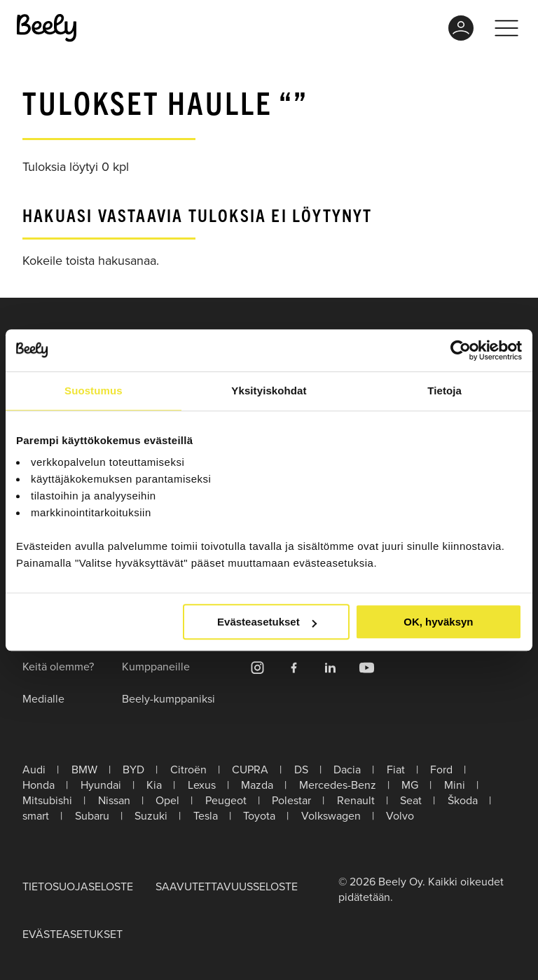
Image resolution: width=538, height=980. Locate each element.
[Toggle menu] (506, 28)
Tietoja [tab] (444, 391)
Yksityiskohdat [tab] (269, 391)
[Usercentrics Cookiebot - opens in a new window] (461, 350)
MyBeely (461, 28)
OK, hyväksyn (438, 622)
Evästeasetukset (267, 622)
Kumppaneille (156, 666)
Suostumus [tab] (94, 391)
